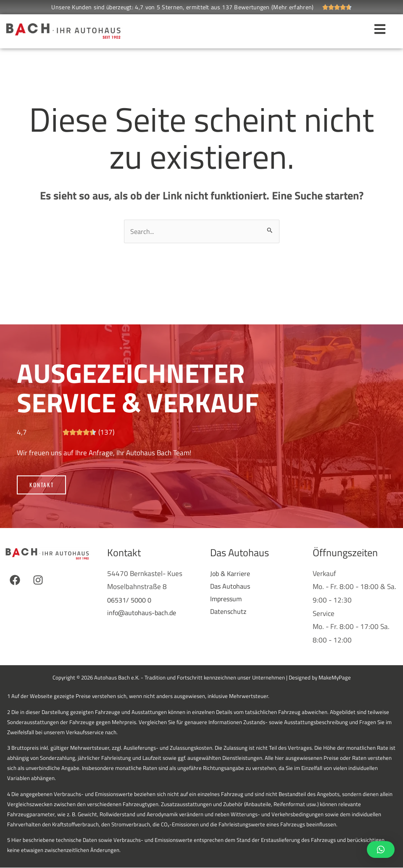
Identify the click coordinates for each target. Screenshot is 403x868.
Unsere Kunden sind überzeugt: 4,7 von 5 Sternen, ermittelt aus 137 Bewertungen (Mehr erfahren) (182, 7)
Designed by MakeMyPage (320, 678)
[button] (381, 849)
